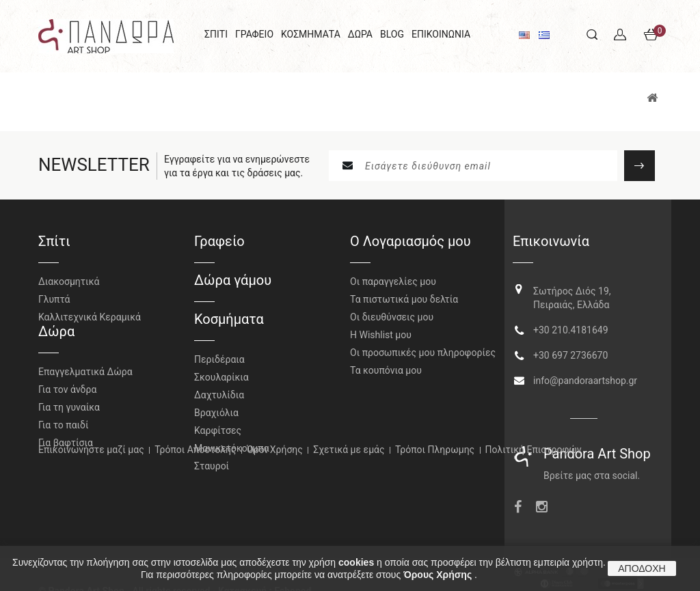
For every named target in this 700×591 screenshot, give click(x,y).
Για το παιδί (64, 433)
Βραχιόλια (216, 413)
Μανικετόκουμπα (232, 448)
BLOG (392, 34)
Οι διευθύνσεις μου (392, 317)
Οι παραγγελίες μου (393, 281)
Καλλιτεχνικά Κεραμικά (90, 317)
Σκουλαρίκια (221, 377)
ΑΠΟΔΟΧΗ (642, 568)
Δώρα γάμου (233, 280)
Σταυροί (212, 466)
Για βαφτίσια (66, 451)
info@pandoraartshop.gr (585, 376)
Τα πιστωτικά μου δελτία (404, 299)
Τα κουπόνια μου (386, 370)
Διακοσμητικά (69, 281)
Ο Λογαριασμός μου (410, 241)
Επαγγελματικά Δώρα (85, 380)
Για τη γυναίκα (69, 415)
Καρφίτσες (218, 430)
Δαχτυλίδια (219, 395)
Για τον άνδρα (67, 398)
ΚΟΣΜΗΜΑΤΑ (311, 34)
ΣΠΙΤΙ (216, 34)
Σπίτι (54, 241)
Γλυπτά (54, 299)
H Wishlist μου (381, 335)
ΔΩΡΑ (360, 34)
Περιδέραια (219, 359)
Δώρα (56, 340)
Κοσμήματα (229, 319)
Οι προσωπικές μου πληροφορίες (423, 353)
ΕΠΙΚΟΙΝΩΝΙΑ (441, 34)
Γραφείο (219, 241)
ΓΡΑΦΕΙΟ (254, 34)
